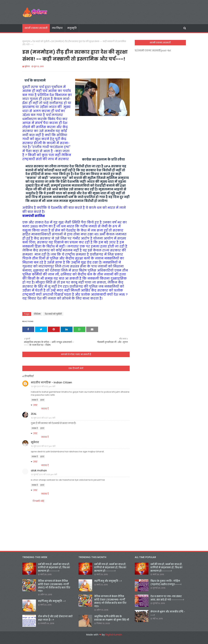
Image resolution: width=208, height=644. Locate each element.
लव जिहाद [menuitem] (57, 28)
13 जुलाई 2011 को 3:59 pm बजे (44, 474)
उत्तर (35, 405)
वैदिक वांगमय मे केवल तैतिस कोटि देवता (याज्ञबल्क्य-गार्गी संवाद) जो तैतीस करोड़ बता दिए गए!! (54, 586)
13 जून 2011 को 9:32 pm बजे (43, 386)
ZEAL (34, 414)
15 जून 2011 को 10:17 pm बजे (43, 446)
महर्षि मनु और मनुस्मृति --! (52, 601)
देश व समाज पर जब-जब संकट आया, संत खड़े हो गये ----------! (167, 598)
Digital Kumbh (114, 635)
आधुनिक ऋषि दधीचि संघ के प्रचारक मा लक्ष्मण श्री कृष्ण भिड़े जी (112, 618)
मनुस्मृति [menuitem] (72, 28)
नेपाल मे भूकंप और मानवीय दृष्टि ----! (168, 613)
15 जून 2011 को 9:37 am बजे (43, 418)
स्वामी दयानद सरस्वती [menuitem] (36, 28)
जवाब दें (35, 400)
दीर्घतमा (37, 314)
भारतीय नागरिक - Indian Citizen (51, 382)
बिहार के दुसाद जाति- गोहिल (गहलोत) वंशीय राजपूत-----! (166, 583)
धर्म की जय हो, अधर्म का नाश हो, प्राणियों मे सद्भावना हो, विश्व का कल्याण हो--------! (54, 568)
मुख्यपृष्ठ (26, 41)
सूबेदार (27, 66)
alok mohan (39, 470)
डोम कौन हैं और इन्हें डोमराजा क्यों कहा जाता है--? (55, 618)
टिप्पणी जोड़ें (38, 501)
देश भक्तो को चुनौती (41, 41)
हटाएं (42, 400)
